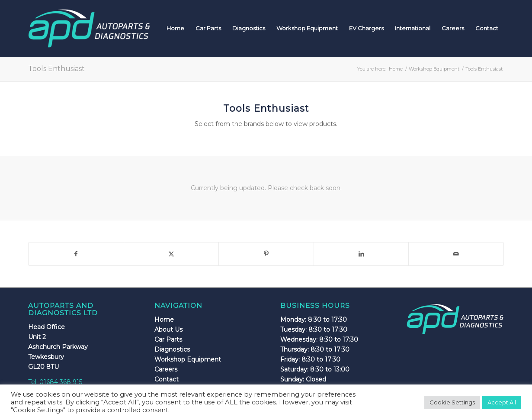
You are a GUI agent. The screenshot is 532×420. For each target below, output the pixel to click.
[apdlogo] (89, 28)
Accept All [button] (502, 402)
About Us (168, 330)
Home (164, 320)
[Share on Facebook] (76, 254)
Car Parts (168, 339)
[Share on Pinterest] (266, 254)
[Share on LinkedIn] (361, 254)
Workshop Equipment (188, 359)
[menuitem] (175, 28)
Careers (166, 369)
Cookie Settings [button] (452, 402)
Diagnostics (172, 349)
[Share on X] (171, 254)
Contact (167, 379)
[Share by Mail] (456, 254)
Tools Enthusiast (56, 69)
